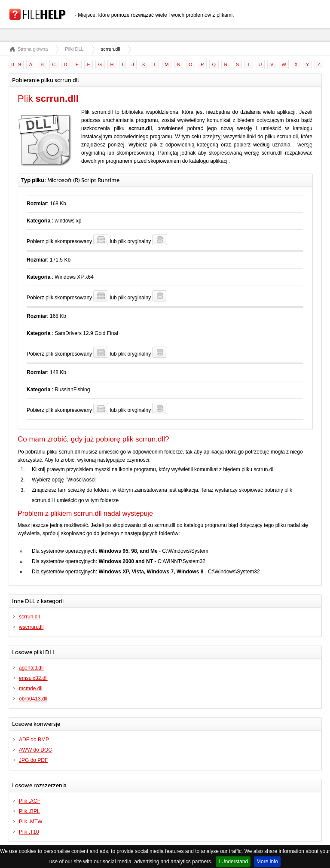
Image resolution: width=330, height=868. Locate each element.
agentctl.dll (31, 668)
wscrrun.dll (31, 627)
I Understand (233, 862)
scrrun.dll (29, 617)
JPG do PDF (33, 760)
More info (267, 862)
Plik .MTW (31, 822)
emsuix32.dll (33, 678)
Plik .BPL (29, 811)
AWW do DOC (35, 750)
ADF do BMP (34, 740)
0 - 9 (16, 64)
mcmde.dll (31, 688)
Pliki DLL (74, 49)
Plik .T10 (29, 832)
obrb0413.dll (33, 699)
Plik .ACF (30, 801)
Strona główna (33, 49)
